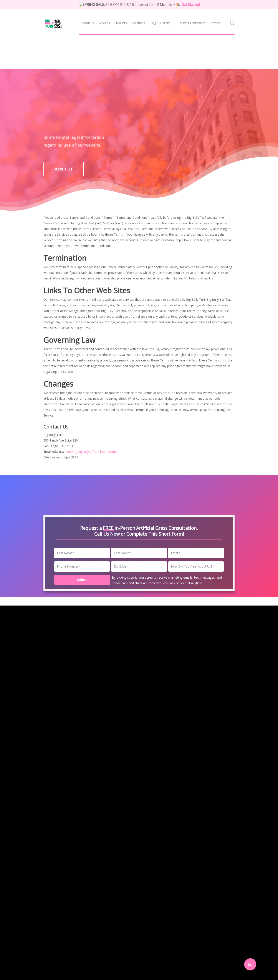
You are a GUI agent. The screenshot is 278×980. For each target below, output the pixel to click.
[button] (64, 169)
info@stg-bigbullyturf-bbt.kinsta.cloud (91, 452)
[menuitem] (88, 20)
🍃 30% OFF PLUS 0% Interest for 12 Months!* (139, 5)
